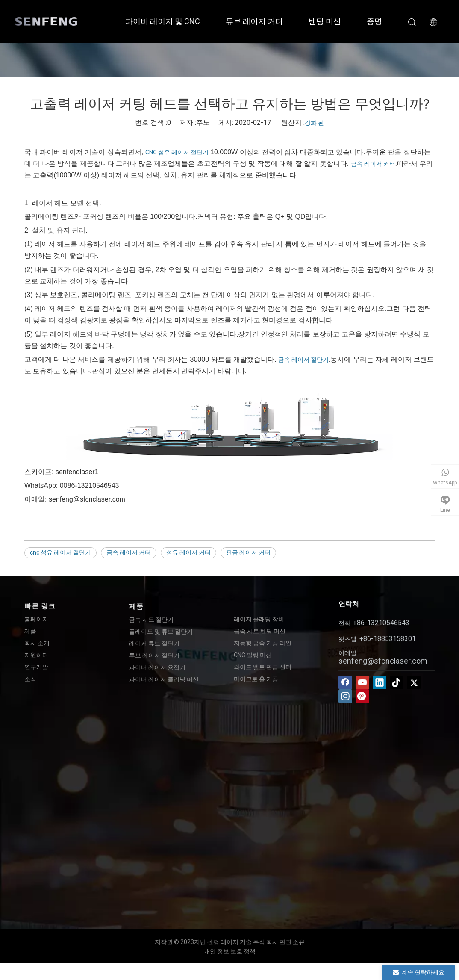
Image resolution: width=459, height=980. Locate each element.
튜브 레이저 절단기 (154, 655)
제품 (30, 631)
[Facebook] (345, 682)
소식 (30, 679)
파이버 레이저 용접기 (157, 667)
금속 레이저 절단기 (303, 360)
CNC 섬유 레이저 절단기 (177, 152)
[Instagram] (345, 696)
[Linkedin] (380, 682)
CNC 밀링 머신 (253, 655)
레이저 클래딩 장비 (259, 619)
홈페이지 (36, 619)
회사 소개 (37, 643)
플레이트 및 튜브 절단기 (161, 632)
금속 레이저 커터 (373, 164)
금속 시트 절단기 (151, 620)
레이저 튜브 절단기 (154, 643)
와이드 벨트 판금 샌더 (263, 667)
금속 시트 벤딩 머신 (260, 631)
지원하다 (36, 655)
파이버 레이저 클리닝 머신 (164, 679)
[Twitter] (414, 682)
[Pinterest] (362, 696)
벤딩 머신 (325, 21)
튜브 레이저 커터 (254, 21)
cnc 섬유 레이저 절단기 (60, 552)
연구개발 (36, 667)
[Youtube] (362, 682)
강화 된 (314, 123)
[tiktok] (397, 682)
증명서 (378, 21)
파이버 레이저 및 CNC (163, 21)
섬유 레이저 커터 (188, 552)
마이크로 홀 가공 (256, 679)
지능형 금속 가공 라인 (263, 643)
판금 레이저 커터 (248, 552)
